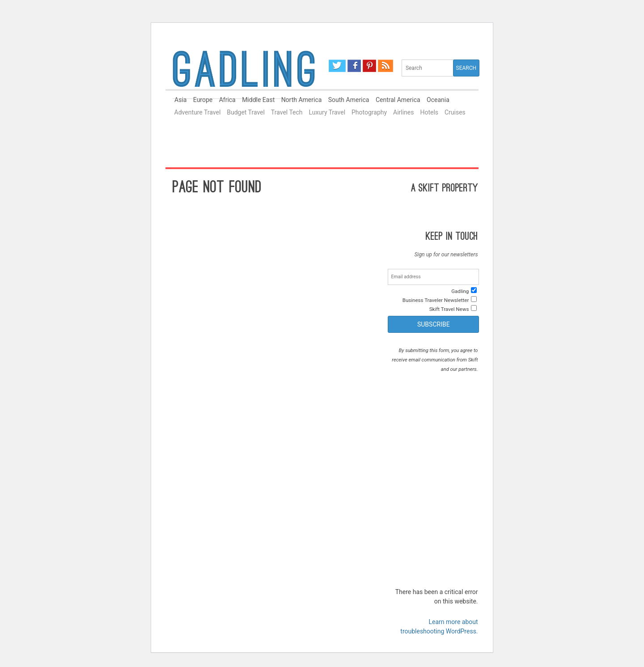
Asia (180, 100)
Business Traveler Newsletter (436, 300)
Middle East (258, 100)
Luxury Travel (327, 112)
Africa (227, 100)
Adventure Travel (198, 112)
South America (349, 100)
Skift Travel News (449, 309)
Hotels (429, 112)
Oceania (438, 100)
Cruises (455, 112)
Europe (203, 100)
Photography (369, 112)
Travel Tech (287, 112)
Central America (398, 100)
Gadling (244, 73)
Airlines (403, 112)
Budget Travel (246, 112)
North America (302, 100)
